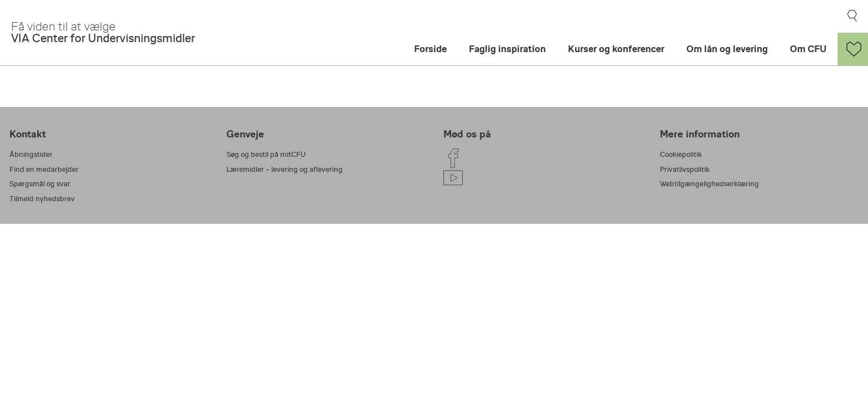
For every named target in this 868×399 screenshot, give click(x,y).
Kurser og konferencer (616, 49)
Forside (430, 49)
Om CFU (808, 49)
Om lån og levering (727, 49)
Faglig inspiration (507, 49)
